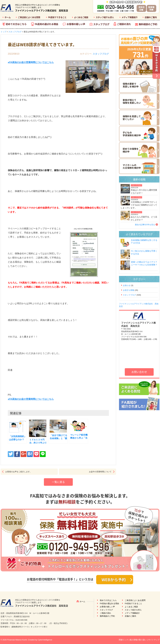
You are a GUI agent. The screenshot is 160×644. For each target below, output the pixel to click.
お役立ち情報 (129, 290)
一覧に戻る (58, 482)
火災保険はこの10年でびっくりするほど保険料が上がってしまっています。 (139, 205)
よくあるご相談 (81, 17)
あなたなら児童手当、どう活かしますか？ (144, 218)
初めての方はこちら (16, 24)
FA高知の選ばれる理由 (46, 24)
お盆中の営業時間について (100, 472)
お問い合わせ (139, 372)
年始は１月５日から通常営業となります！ (144, 191)
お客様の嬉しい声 (76, 24)
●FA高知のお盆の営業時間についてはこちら (31, 399)
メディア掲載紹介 (130, 17)
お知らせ (127, 285)
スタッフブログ (101, 24)
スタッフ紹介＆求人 (105, 17)
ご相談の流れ (124, 24)
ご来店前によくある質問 (29, 17)
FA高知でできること (57, 17)
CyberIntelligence (45, 640)
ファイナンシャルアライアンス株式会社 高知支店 (42, 10)
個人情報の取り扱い (138, 640)
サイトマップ (154, 640)
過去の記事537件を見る (145, 225)
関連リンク (124, 640)
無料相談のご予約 (148, 24)
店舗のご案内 (151, 17)
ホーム (8, 17)
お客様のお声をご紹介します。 (18, 472)
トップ (3, 32)
